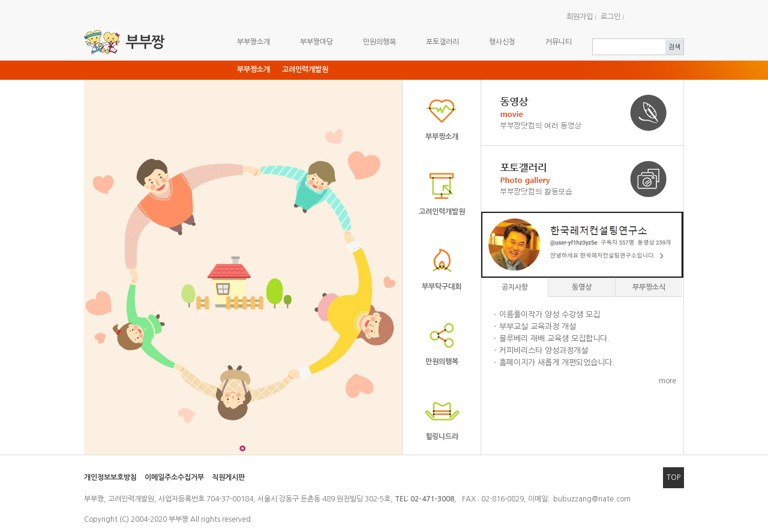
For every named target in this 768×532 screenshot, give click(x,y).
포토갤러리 (442, 42)
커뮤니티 (559, 42)
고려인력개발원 (305, 70)
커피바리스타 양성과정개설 (544, 351)
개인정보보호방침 (110, 477)
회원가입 (580, 17)
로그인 (610, 17)
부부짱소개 (253, 42)
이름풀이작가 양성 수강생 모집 (550, 315)
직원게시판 (228, 477)
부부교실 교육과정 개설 (538, 327)
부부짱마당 (316, 42)
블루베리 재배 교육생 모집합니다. (554, 339)
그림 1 (242, 448)
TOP (673, 477)
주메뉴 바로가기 (0, 0)
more (667, 381)
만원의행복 (379, 42)
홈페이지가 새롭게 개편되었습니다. (557, 363)
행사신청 (502, 42)
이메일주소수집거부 (174, 477)
